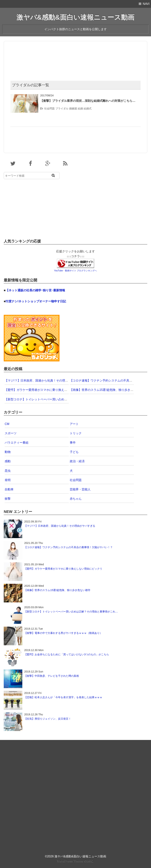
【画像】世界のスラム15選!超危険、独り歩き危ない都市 (107, 390)
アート (74, 424)
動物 (8, 452)
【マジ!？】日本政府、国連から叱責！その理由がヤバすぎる (45, 381)
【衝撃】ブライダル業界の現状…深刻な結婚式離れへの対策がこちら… (88, 101)
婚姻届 (73, 108)
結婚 (80, 108)
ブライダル (62, 108)
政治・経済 (77, 461)
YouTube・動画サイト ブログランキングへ (76, 271)
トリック (76, 433)
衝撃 (8, 499)
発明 (8, 480)
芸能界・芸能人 (80, 489)
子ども (74, 452)
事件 (73, 443)
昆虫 (8, 471)
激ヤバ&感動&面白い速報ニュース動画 (75, 17)
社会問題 (49, 108)
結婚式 (88, 108)
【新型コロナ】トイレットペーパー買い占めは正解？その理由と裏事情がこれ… (58, 399)
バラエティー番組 (17, 443)
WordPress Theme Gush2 (75, 861)
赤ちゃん (76, 499)
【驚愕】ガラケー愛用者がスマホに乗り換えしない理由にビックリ (49, 390)
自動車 (9, 489)
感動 (8, 461)
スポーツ (11, 433)
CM (7, 424)
